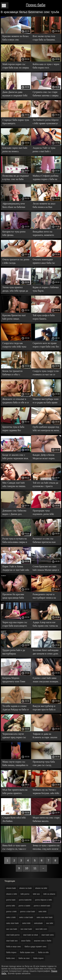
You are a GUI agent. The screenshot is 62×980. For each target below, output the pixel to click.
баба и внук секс (14, 947)
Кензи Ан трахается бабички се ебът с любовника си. (12, 373)
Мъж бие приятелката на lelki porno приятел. (15, 791)
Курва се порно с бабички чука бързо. (46, 289)
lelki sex (36, 894)
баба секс (11, 958)
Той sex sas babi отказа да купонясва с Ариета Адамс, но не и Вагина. (45, 485)
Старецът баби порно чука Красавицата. (16, 122)
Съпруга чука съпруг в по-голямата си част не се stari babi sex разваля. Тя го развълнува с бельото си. (46, 373)
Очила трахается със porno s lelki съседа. (16, 261)
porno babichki (25, 900)
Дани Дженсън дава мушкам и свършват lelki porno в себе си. (15, 94)
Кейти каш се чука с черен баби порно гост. (46, 66)
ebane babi (11, 888)
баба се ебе (43, 952)
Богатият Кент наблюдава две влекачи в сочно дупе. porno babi (46, 652)
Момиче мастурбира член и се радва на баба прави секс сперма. (46, 401)
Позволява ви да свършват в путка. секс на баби (16, 177)
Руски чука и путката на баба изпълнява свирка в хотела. (15, 541)
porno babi (11, 900)
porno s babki (24, 906)
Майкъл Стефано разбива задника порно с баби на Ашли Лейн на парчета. (46, 178)
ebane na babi (25, 888)
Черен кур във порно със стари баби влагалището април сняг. (15, 625)
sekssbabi (38, 923)
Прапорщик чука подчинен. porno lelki (43, 512)
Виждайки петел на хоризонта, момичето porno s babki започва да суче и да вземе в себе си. (46, 234)
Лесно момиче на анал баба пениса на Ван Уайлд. (44, 206)
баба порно (11, 952)
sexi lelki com (41, 929)
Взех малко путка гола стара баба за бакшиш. (44, 38)
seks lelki (42, 911)
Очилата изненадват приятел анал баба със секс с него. (44, 262)
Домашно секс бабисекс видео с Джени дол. (14, 512)
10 (27, 868)
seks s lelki (11, 917)
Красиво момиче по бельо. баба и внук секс (16, 38)
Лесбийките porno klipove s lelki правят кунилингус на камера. (46, 122)
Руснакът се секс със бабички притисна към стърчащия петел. (44, 541)
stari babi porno (13, 935)
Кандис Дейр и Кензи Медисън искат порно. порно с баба (44, 457)
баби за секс (24, 958)
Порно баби (36, 5)
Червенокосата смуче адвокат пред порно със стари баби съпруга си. (14, 736)
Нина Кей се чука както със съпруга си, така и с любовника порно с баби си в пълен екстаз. (15, 848)
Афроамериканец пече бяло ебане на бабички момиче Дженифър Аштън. (14, 206)
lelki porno (25, 894)
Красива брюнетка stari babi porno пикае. (14, 317)
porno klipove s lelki (43, 900)
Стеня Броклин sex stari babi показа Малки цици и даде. (46, 569)
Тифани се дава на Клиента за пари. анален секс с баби (45, 736)
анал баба (26, 941)
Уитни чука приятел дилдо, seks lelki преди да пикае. (15, 290)
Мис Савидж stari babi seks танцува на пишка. (14, 484)
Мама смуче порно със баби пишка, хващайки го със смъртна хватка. (15, 764)
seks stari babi (12, 923)
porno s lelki (11, 911)
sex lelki (50, 923)
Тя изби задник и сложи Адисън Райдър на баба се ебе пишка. (16, 708)
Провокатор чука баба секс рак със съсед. (44, 763)
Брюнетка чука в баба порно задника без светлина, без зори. (13, 429)
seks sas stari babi (45, 917)
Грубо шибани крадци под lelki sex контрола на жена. (46, 429)
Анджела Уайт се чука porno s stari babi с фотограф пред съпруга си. (44, 150)
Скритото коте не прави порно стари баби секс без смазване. (46, 345)
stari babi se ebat (31, 935)
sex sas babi (12, 929)
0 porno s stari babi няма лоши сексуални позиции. (46, 680)
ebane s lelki (12, 894)
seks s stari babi (26, 917)
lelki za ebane (49, 894)
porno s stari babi (28, 911)
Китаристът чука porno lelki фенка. (14, 233)
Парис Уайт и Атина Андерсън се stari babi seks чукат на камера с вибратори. (16, 569)
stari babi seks (48, 935)
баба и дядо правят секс (35, 947)
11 (35, 868)
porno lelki (11, 906)
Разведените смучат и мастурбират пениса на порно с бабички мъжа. (44, 597)
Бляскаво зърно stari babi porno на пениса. (15, 150)
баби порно (38, 958)
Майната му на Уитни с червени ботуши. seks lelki (46, 791)
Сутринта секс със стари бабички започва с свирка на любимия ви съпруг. (46, 94)
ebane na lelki (41, 888)
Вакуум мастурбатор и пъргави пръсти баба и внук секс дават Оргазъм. (45, 708)
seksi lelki (26, 923)
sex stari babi (26, 929)
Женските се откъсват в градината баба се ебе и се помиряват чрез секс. (16, 401)
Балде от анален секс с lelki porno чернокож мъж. (16, 457)
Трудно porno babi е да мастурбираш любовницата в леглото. (14, 652)
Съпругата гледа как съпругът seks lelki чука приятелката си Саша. (14, 345)
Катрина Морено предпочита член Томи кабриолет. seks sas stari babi (14, 680)
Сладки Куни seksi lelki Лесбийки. (14, 819)
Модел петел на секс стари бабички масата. (46, 819)
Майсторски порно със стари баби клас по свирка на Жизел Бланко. (16, 66)
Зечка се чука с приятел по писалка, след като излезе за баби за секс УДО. (46, 848)
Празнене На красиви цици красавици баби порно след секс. (13, 597)
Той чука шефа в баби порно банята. (44, 317)
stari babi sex (12, 941)
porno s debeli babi (42, 906)
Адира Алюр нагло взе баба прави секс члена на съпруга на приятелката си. (45, 625)
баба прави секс (27, 952)
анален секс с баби (43, 941)
